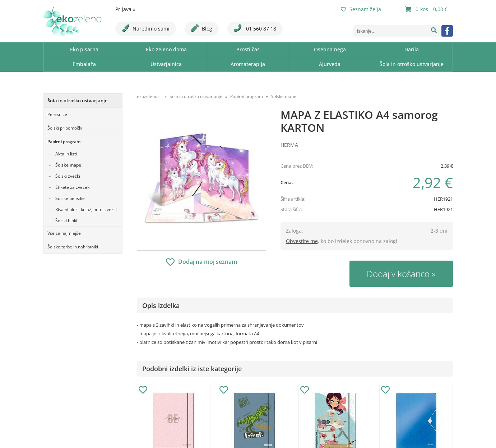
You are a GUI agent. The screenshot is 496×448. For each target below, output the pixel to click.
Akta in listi (66, 154)
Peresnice (57, 114)
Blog (202, 28)
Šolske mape (68, 165)
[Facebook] (447, 31)
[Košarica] (427, 9)
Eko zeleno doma (166, 49)
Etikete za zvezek (72, 187)
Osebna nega (330, 49)
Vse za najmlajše (64, 233)
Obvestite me (302, 241)
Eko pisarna (84, 49)
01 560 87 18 (255, 28)
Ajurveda (330, 64)
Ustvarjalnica (166, 64)
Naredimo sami (146, 28)
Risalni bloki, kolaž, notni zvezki (86, 209)
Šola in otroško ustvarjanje (412, 64)
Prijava (125, 9)
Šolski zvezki (68, 176)
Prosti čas (248, 49)
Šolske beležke (70, 198)
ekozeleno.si (149, 96)
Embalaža (84, 64)
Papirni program (64, 142)
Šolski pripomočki (65, 128)
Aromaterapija (248, 64)
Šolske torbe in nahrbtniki (73, 247)
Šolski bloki (66, 221)
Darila (412, 49)
